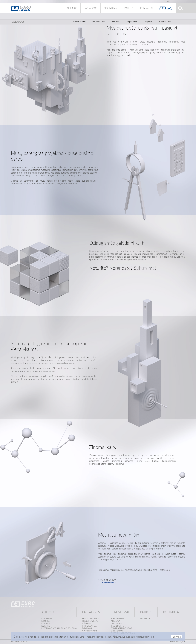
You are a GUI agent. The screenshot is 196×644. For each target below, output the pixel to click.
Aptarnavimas (165, 22)
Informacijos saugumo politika (59, 628)
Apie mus (72, 8)
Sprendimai (111, 8)
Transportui (118, 626)
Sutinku (177, 637)
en (168, 2)
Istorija (46, 621)
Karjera (46, 623)
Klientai (46, 626)
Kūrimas (115, 22)
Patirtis (129, 8)
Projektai (145, 618)
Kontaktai (146, 8)
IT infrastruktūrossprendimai (121, 629)
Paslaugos (91, 8)
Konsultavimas (79, 22)
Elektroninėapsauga (118, 620)
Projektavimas (99, 22)
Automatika (117, 623)
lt (163, 2)
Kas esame (47, 618)
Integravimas (132, 22)
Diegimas (148, 22)
